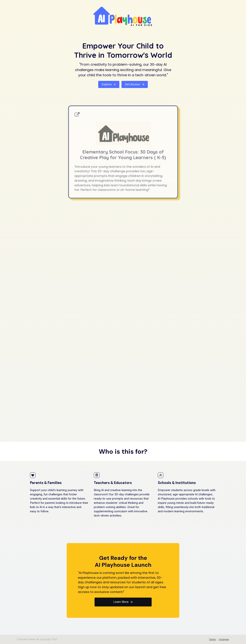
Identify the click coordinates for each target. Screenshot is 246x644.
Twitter (212, 639)
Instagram (224, 639)
